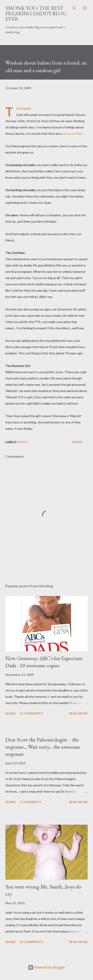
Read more (78, 713)
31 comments (31, 942)
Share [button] (77, 442)
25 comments (31, 713)
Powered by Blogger (46, 967)
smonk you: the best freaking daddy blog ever (36, 13)
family (23, 442)
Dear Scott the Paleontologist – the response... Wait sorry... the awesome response (43, 747)
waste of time (72, 133)
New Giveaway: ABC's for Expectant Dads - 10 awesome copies (44, 662)
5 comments (30, 802)
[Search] (74, 8)
